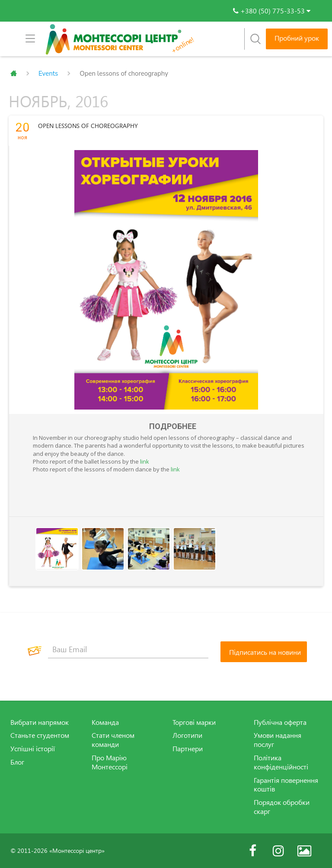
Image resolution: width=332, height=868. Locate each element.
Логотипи (187, 735)
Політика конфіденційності (281, 762)
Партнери (188, 749)
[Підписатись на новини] (264, 652)
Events (48, 74)
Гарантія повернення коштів (286, 784)
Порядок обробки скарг (282, 807)
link (145, 461)
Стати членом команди (113, 740)
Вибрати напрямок (40, 722)
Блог (17, 762)
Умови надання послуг (278, 740)
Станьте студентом (40, 735)
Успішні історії (33, 749)
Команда (105, 722)
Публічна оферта (280, 722)
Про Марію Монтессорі (110, 762)
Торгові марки (194, 722)
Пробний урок (297, 38)
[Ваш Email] (128, 650)
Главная (14, 74)
